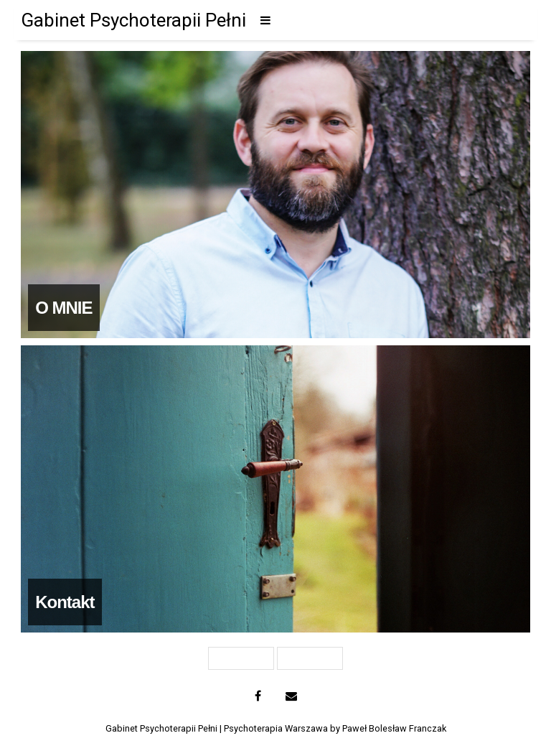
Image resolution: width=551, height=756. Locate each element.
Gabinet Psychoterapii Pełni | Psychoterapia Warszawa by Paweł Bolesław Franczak (276, 728)
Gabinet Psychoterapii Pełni (133, 20)
